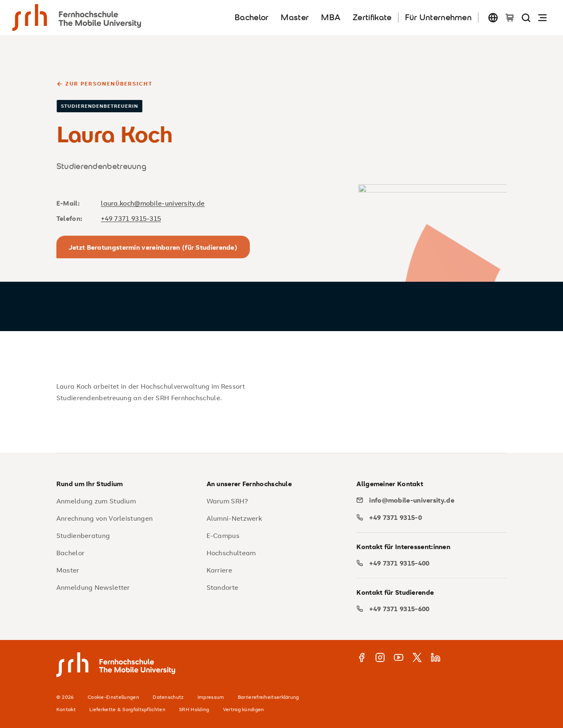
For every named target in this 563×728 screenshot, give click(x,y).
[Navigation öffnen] (542, 17)
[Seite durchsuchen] (526, 17)
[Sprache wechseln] (493, 17)
